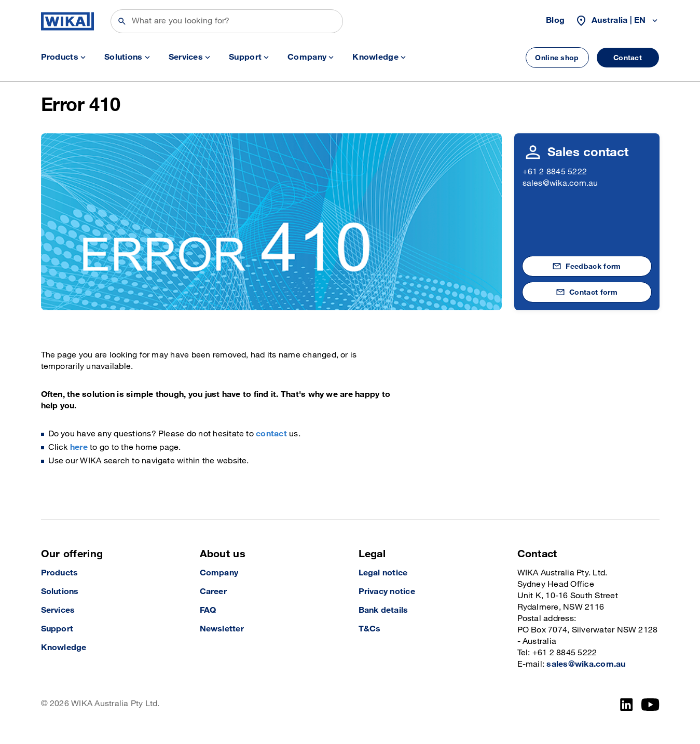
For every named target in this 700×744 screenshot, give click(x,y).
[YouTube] (650, 705)
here (79, 447)
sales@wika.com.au (560, 183)
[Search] (227, 21)
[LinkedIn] (627, 705)
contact (271, 434)
